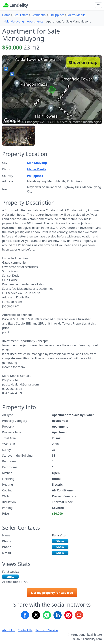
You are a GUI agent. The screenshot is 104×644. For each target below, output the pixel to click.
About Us (8, 630)
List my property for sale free (52, 593)
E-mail (7, 553)
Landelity (19, 5)
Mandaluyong (15, 21)
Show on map (83, 62)
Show (60, 541)
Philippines (57, 15)
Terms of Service (47, 630)
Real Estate (21, 15)
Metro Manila (76, 15)
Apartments (35, 21)
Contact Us (25, 630)
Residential (39, 15)
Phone (7, 541)
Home (6, 15)
